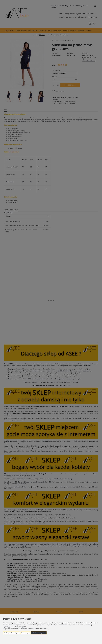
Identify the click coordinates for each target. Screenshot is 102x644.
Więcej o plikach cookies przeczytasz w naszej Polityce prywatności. (26, 629)
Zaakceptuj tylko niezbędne (12, 633)
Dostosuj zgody (25, 633)
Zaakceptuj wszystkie (39, 633)
